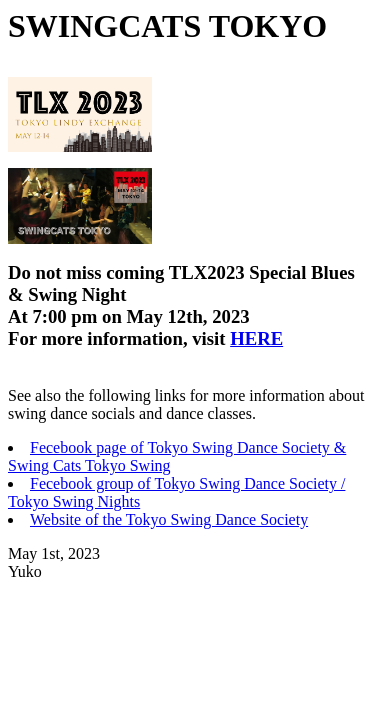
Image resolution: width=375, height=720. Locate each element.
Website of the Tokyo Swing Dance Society (169, 519)
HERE (256, 338)
